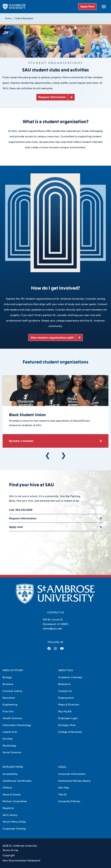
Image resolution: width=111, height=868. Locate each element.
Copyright (9, 855)
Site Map (64, 788)
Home (8, 19)
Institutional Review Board (74, 781)
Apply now (16, 527)
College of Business (70, 732)
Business (8, 684)
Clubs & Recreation (24, 19)
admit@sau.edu (53, 629)
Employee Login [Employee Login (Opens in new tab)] (68, 718)
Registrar (8, 808)
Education (9, 698)
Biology (7, 677)
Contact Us (65, 691)
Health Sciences (12, 718)
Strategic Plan (67, 725)
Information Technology (17, 725)
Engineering (10, 705)
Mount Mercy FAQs (14, 822)
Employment (66, 698)
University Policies (69, 801)
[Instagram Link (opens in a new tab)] (55, 650)
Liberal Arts (10, 732)
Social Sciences (12, 752)
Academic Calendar (70, 677)
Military (7, 788)
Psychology (9, 746)
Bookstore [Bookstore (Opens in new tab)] (64, 684)
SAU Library (10, 815)
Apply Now (87, 6)
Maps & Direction (69, 705)
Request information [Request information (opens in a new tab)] (23, 518)
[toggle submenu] (104, 7)
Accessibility (10, 774)
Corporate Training (14, 829)
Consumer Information (72, 774)
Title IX (62, 795)
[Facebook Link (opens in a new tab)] (49, 650)
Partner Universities (15, 801)
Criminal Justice (12, 691)
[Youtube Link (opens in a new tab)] (62, 650)
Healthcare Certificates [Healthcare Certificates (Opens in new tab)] (17, 781)
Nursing (7, 739)
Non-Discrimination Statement (21, 861)
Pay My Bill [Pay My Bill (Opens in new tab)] (65, 712)
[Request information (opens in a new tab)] (55, 97)
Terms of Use (10, 850)
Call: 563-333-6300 (21, 510)
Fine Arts (8, 712)
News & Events (12, 795)
